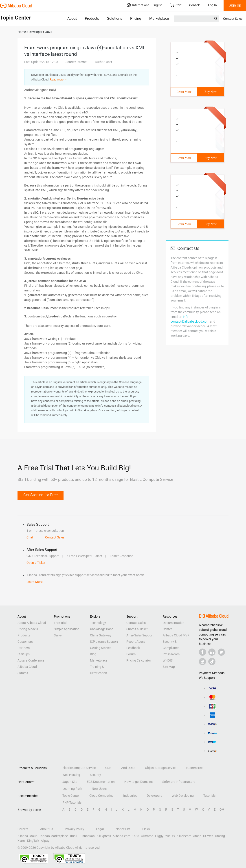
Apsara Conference (31, 660)
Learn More (184, 92)
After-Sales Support (140, 635)
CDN (108, 768)
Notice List (123, 829)
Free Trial (60, 623)
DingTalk (33, 841)
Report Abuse (136, 642)
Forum (131, 654)
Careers (23, 829)
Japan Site (70, 782)
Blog (93, 654)
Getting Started (101, 648)
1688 (136, 836)
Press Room (171, 654)
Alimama (147, 836)
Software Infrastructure (179, 782)
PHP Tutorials (72, 803)
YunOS (170, 836)
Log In (212, 5)
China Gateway (101, 635)
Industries (130, 796)
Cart (176, 5)
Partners (24, 648)
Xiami (21, 841)
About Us (47, 829)
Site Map (169, 667)
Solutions (115, 18)
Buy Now (211, 92)
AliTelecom (184, 836)
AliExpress (104, 836)
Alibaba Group (27, 836)
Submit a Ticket (137, 629)
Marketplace (159, 18)
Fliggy (159, 836)
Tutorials (209, 796)
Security (95, 775)
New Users (99, 789)
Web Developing (183, 796)
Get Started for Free (41, 495)
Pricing (136, 18)
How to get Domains (138, 782)
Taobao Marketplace (54, 836)
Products (92, 18)
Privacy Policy (75, 829)
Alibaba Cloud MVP (176, 635)
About (72, 18)
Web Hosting (71, 775)
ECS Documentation (101, 782)
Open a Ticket (36, 563)
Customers (25, 642)
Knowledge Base (102, 629)
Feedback (133, 648)
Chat (30, 537)
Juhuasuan (87, 836)
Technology (98, 623)
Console (195, 5)
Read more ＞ (58, 79)
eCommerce (194, 768)
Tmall (73, 836)
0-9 (222, 809)
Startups (24, 654)
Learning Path (72, 789)
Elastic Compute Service (79, 768)
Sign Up (235, 5)
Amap (197, 836)
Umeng (220, 836)
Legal (100, 829)
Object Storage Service (161, 768)
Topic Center (71, 796)
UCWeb (208, 836)
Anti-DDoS (128, 768)
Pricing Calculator (139, 660)
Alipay (45, 841)
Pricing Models (28, 629)
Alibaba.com (121, 836)
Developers (154, 796)
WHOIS (168, 660)
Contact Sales (233, 19)
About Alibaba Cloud (32, 623)
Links (146, 829)
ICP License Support (104, 642)
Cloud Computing (101, 796)
